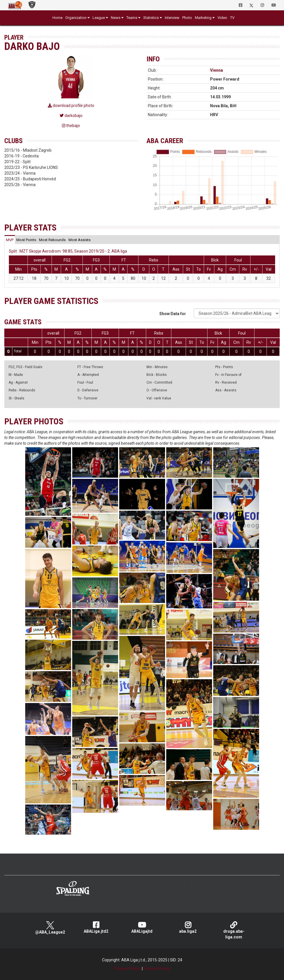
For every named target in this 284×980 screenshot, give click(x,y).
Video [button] (222, 18)
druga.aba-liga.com (234, 930)
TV (232, 18)
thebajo (71, 126)
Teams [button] (132, 18)
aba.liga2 (188, 927)
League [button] (99, 18)
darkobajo (71, 116)
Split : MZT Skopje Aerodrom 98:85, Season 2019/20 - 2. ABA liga (68, 251)
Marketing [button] (203, 18)
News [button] (116, 18)
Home (57, 18)
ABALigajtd (142, 927)
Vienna (217, 70)
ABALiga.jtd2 (96, 927)
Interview (172, 18)
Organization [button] (76, 18)
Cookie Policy (157, 969)
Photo (187, 18)
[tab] (10, 240)
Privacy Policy (127, 969)
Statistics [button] (151, 18)
